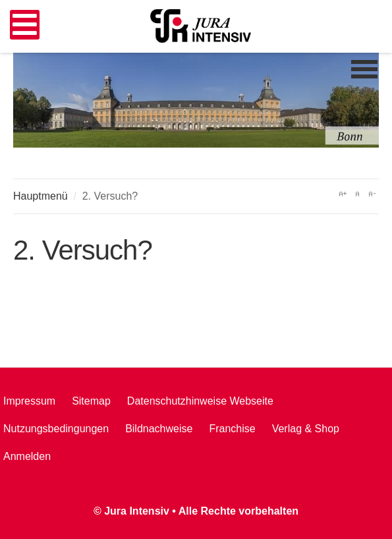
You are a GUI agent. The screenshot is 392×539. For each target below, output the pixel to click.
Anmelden (27, 456)
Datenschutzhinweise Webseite (200, 401)
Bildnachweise (159, 429)
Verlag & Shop (306, 429)
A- (372, 194)
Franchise (232, 429)
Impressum (29, 401)
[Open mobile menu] (25, 25)
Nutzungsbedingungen (56, 429)
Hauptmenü (41, 196)
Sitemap (91, 401)
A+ (343, 194)
